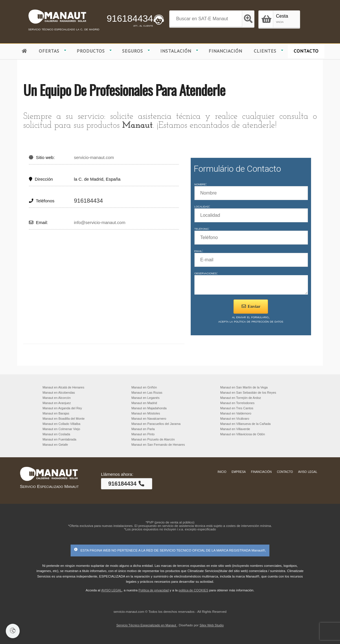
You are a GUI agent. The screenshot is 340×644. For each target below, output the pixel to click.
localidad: (202, 206)
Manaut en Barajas (56, 413)
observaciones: (206, 273)
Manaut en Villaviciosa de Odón (243, 434)
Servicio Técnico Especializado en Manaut (147, 625)
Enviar (251, 309)
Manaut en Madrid (144, 403)
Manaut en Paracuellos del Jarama (156, 424)
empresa (239, 471)
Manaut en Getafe (55, 445)
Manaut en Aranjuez (57, 403)
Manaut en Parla (143, 429)
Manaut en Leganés (145, 398)
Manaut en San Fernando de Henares (158, 445)
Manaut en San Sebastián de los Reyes (248, 393)
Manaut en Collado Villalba (61, 424)
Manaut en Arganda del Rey (62, 408)
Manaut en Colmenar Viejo (61, 429)
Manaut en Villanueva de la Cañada (245, 424)
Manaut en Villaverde (235, 429)
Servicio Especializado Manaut (49, 486)
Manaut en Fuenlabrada (59, 439)
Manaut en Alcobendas (59, 393)
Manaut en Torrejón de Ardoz (241, 398)
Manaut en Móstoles (146, 413)
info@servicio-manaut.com (100, 222)
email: (199, 251)
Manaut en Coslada (56, 434)
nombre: (201, 184)
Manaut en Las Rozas (147, 393)
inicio (222, 471)
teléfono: (202, 228)
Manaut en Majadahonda (149, 408)
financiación (261, 471)
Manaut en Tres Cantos (237, 408)
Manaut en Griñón (144, 387)
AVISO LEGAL (112, 590)
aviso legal (308, 471)
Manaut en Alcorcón (57, 398)
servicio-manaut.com (94, 157)
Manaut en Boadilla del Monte (64, 419)
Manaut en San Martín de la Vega (244, 387)
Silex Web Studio (212, 625)
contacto (285, 471)
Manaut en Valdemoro (236, 413)
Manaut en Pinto (143, 434)
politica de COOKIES (193, 590)
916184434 (130, 18)
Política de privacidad (154, 590)
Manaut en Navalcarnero (149, 419)
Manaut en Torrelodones (237, 403)
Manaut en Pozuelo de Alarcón (153, 439)
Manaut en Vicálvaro (235, 419)
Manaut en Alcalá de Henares (63, 387)
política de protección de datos (259, 324)
